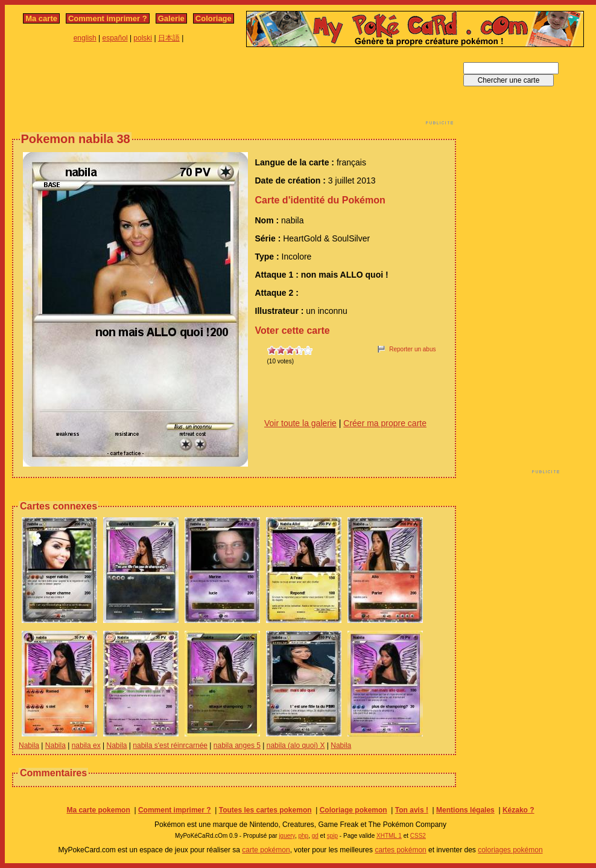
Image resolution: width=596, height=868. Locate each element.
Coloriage (214, 18)
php (303, 836)
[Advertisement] (234, 89)
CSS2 (418, 836)
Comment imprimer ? (108, 18)
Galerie (171, 18)
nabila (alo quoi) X (296, 745)
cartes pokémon (400, 850)
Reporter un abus (412, 349)
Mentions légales (465, 810)
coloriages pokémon (510, 850)
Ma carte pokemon (98, 810)
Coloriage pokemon (353, 810)
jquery (287, 836)
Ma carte (41, 18)
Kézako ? (518, 810)
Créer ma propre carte (385, 423)
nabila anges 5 (237, 745)
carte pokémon (266, 850)
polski (143, 38)
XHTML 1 (389, 836)
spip (332, 836)
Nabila (29, 745)
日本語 (169, 38)
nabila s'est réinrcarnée (170, 745)
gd (315, 836)
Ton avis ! (412, 810)
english (85, 38)
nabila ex (86, 745)
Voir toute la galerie (300, 423)
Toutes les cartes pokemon (265, 810)
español (115, 38)
